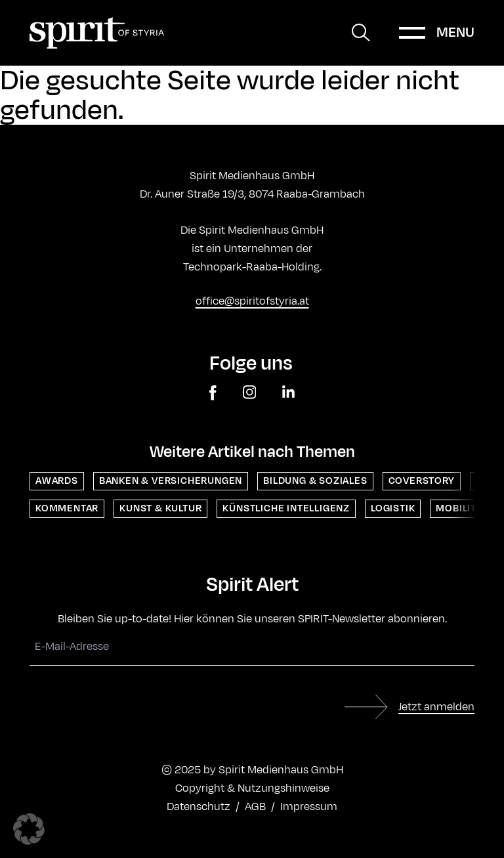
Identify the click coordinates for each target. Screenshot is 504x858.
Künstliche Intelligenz (286, 508)
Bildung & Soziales (315, 481)
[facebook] (213, 393)
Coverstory (422, 481)
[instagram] (250, 393)
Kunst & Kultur (160, 508)
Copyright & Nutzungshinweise (252, 788)
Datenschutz (199, 807)
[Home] (97, 33)
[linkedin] (288, 393)
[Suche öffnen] (361, 32)
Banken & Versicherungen (171, 481)
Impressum (309, 807)
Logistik (393, 508)
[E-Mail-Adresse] (252, 647)
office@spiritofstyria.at (252, 301)
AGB (255, 807)
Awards (57, 481)
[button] (29, 829)
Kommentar (67, 508)
